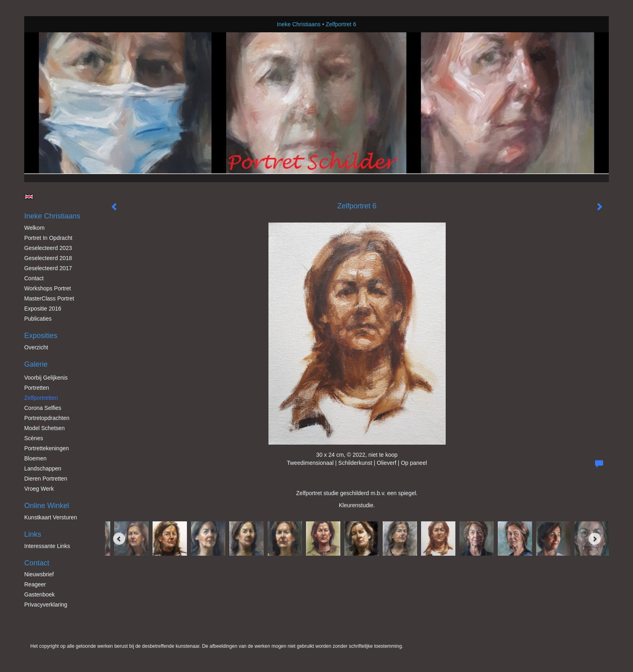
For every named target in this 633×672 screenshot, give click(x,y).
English (29, 197)
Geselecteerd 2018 (48, 258)
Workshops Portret (48, 288)
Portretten (37, 388)
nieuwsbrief (39, 574)
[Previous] (119, 539)
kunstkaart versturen (51, 517)
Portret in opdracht (48, 238)
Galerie (36, 364)
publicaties (38, 319)
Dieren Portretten (46, 479)
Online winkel (47, 506)
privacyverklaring (46, 605)
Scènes (34, 438)
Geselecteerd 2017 (48, 268)
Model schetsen (44, 428)
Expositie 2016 (43, 309)
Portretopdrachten (47, 418)
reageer (35, 584)
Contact (34, 278)
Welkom (34, 228)
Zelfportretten (41, 398)
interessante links (47, 546)
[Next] (595, 539)
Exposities (41, 336)
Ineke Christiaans (299, 24)
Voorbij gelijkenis (46, 378)
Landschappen (43, 468)
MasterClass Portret (49, 298)
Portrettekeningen (47, 448)
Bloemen (35, 458)
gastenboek (40, 594)
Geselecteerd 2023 (48, 248)
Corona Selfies (43, 408)
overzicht (36, 347)
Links (33, 534)
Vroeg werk (39, 489)
